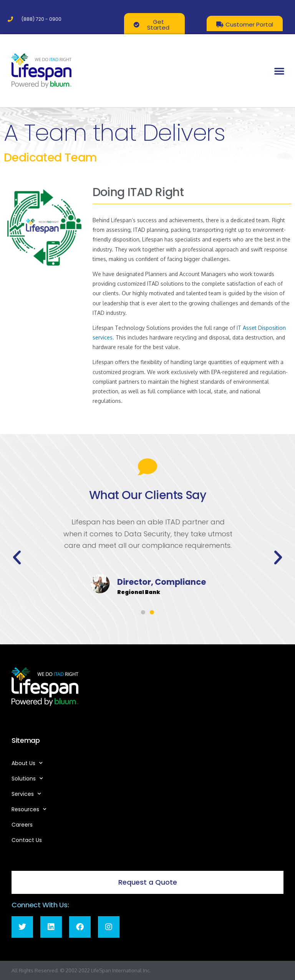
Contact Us (27, 840)
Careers (22, 825)
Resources (29, 809)
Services (26, 794)
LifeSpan (100, 970)
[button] (279, 71)
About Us (27, 763)
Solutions (27, 779)
